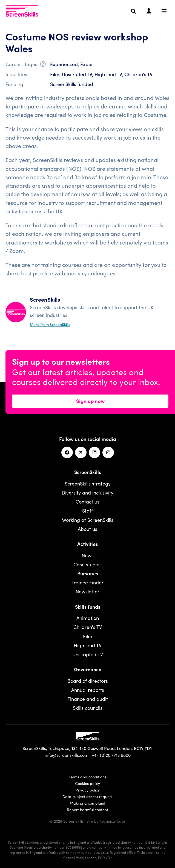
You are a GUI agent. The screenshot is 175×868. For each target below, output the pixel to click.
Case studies (87, 564)
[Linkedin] (94, 452)
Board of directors (88, 681)
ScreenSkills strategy (88, 483)
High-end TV (88, 645)
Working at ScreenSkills (88, 520)
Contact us (87, 501)
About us (87, 529)
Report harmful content (87, 810)
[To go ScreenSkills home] (22, 11)
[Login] (149, 11)
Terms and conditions (87, 777)
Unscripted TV (88, 654)
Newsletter (87, 591)
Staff (87, 510)
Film (88, 636)
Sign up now (90, 401)
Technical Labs (113, 821)
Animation (88, 618)
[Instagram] (108, 452)
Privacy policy (88, 790)
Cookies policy (87, 783)
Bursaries (88, 573)
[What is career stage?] (43, 65)
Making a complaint (88, 803)
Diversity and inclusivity (87, 492)
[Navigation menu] (164, 11)
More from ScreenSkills (50, 324)
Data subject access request (87, 796)
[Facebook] (67, 452)
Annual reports (88, 690)
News (88, 555)
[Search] (133, 11)
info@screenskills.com (67, 755)
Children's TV (88, 627)
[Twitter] (81, 452)
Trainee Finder (87, 582)
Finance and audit (88, 699)
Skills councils (88, 708)
